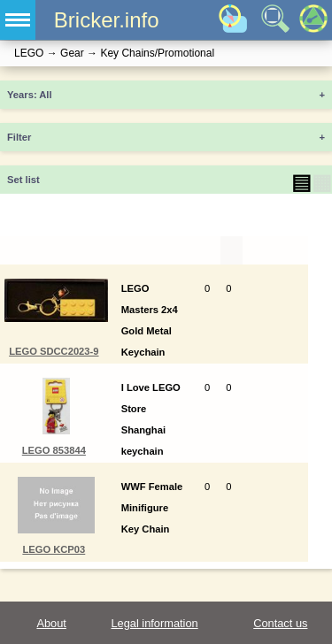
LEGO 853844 (54, 450)
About (51, 623)
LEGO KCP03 (54, 549)
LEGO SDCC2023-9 (54, 351)
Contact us (280, 623)
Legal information (154, 623)
